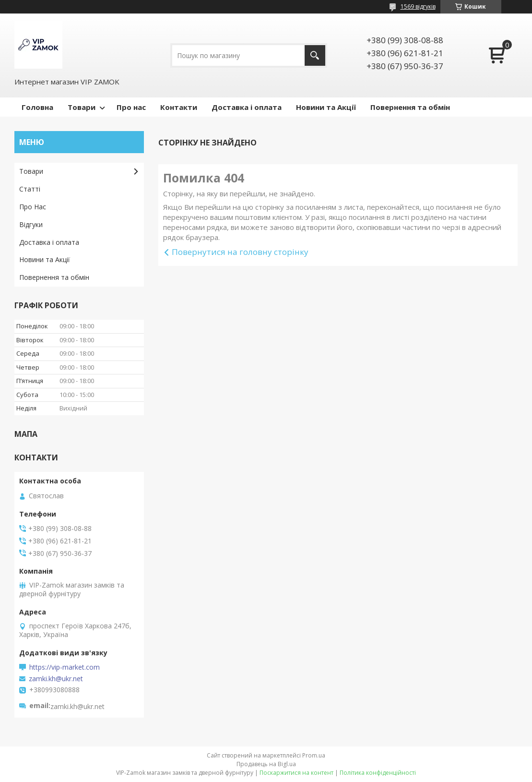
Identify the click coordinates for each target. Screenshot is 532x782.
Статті (30, 189)
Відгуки (31, 224)
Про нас (131, 107)
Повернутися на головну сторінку (240, 252)
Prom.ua (314, 755)
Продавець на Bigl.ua (266, 764)
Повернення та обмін (410, 107)
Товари (82, 107)
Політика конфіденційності (378, 773)
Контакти (179, 107)
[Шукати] (315, 55)
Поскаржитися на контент (296, 773)
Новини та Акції (326, 107)
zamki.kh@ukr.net (56, 679)
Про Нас (33, 207)
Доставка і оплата (247, 107)
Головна (37, 107)
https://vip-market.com (65, 667)
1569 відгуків (418, 6)
